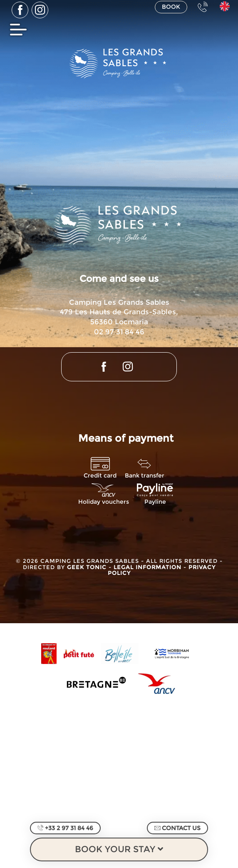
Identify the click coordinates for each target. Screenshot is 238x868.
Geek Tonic (87, 567)
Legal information (149, 567)
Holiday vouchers (104, 502)
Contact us (177, 828)
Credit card (100, 476)
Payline (155, 502)
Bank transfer (145, 476)
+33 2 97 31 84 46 (65, 828)
